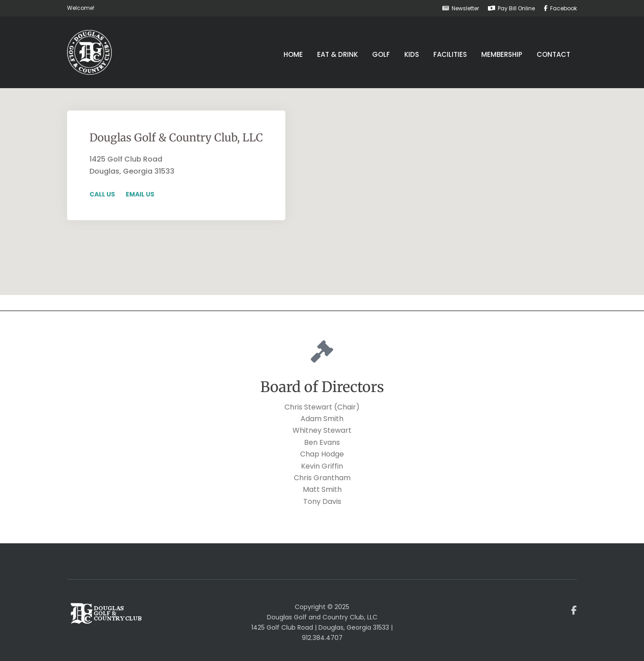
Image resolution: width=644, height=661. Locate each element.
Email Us (140, 194)
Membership (502, 54)
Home (293, 54)
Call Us (102, 194)
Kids (412, 54)
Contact (553, 54)
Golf (381, 54)
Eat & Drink (337, 54)
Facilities (450, 54)
